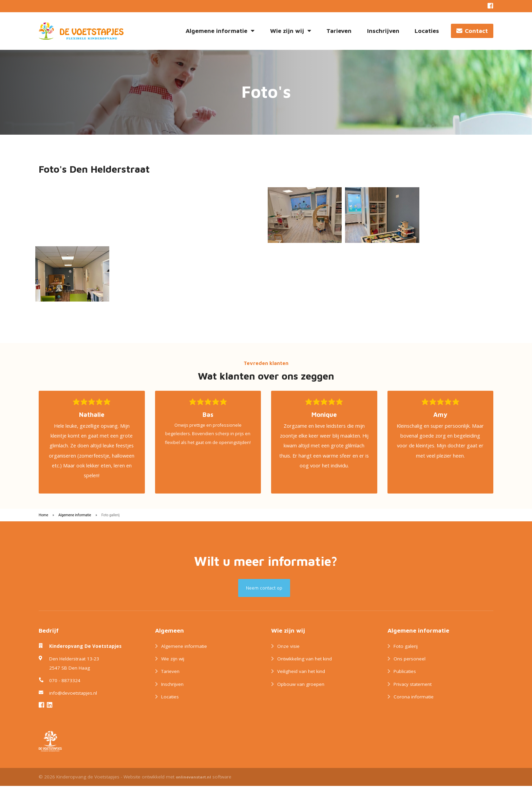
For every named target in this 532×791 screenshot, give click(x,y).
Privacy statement (413, 690)
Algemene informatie (220, 31)
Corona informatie (414, 702)
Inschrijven (383, 31)
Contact (472, 31)
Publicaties (405, 677)
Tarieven (339, 31)
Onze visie (288, 651)
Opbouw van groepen (301, 690)
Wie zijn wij (291, 31)
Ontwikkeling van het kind (305, 664)
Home (43, 520)
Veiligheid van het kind (301, 677)
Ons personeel (410, 664)
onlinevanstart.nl (193, 782)
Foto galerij (406, 651)
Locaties (427, 31)
